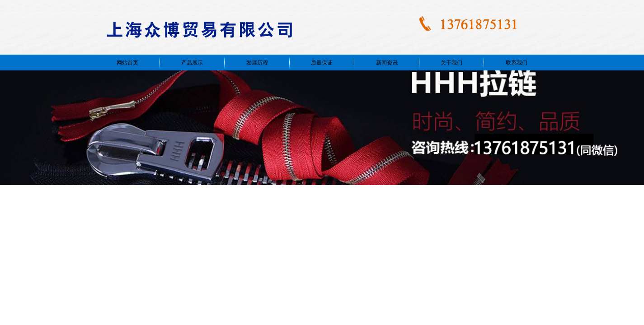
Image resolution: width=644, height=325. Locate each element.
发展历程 (257, 63)
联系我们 (517, 63)
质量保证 (322, 63)
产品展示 (192, 63)
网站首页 (127, 63)
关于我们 (451, 63)
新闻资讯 (387, 63)
